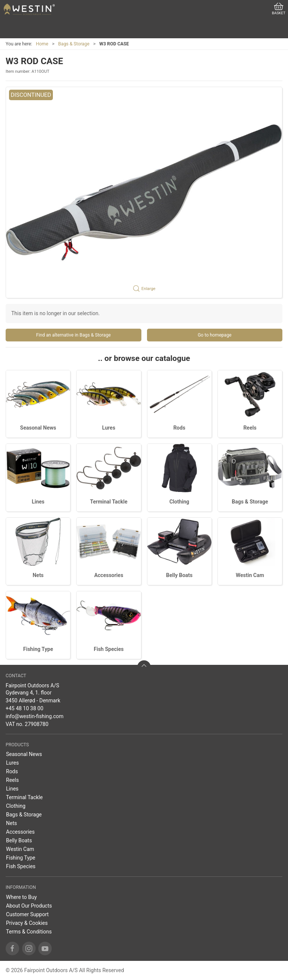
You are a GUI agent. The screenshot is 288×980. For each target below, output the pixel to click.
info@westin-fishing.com (34, 716)
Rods (179, 428)
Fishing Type (38, 649)
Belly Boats (179, 575)
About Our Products (29, 906)
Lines (38, 502)
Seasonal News (38, 428)
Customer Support (27, 914)
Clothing (179, 502)
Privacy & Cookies (27, 923)
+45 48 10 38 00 (25, 708)
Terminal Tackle (109, 502)
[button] (144, 193)
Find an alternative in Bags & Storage (73, 335)
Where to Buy (21, 897)
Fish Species (109, 649)
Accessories (109, 575)
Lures (109, 428)
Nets (38, 575)
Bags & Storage (74, 44)
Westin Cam (250, 575)
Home (42, 44)
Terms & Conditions (29, 932)
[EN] (29, 9)
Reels (250, 428)
